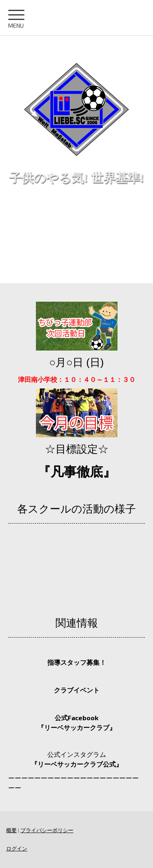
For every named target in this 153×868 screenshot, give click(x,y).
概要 (11, 830)
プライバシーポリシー (47, 830)
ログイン (17, 848)
